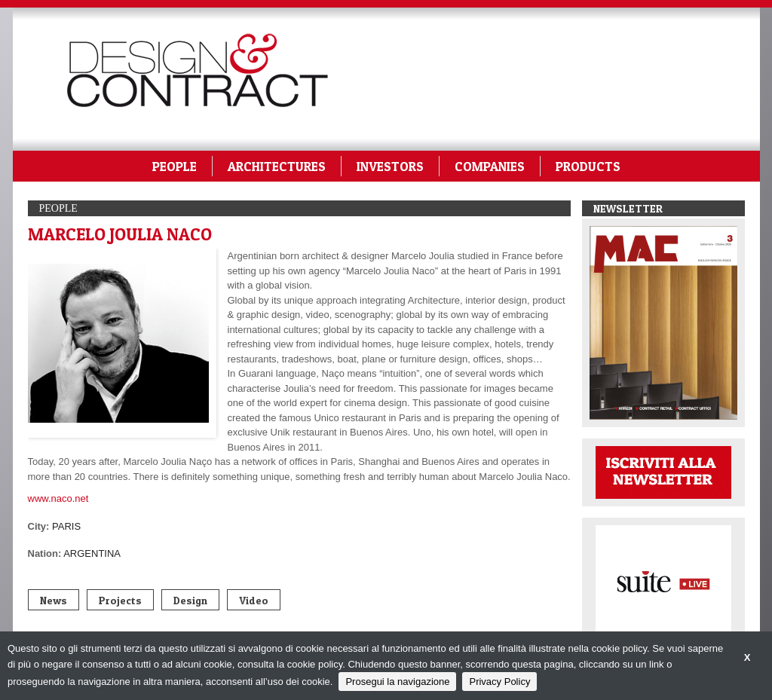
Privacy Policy (499, 682)
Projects (120, 600)
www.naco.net (58, 498)
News (54, 600)
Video (254, 600)
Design (190, 600)
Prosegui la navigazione (397, 682)
